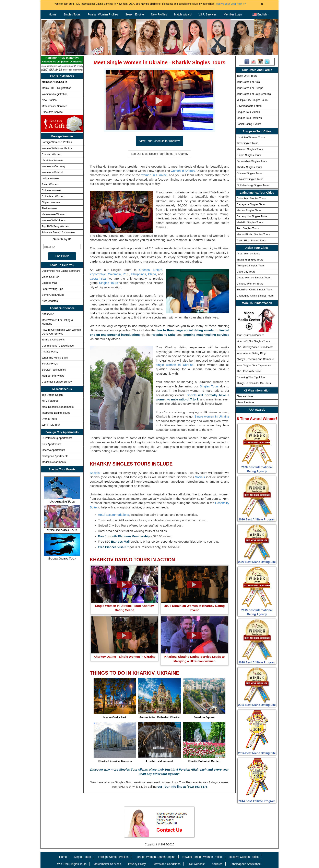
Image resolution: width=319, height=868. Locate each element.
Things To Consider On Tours (254, 383)
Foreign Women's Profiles (57, 142)
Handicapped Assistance (245, 864)
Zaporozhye (98, 274)
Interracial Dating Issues (56, 413)
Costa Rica (98, 279)
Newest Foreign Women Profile (202, 857)
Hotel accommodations (113, 515)
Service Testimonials (54, 370)
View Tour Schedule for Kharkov (160, 141)
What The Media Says (55, 358)
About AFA (48, 314)
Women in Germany (53, 166)
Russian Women (51, 154)
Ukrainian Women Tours (251, 137)
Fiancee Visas (245, 396)
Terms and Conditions (167, 864)
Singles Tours (72, 14)
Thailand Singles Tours (250, 260)
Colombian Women (53, 196)
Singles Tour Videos (248, 112)
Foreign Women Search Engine (156, 857)
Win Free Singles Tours (72, 864)
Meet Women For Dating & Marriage (57, 322)
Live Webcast (196, 864)
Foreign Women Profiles (103, 14)
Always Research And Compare (255, 359)
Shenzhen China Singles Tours (255, 290)
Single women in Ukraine (212, 416)
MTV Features (50, 401)
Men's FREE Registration (57, 88)
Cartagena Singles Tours (251, 204)
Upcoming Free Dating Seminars (61, 271)
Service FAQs (50, 364)
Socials (192, 395)
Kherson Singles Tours (250, 149)
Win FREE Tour (51, 425)
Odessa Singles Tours (249, 173)
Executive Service (52, 112)
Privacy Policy (50, 352)
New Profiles (159, 14)
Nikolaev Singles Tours (250, 179)
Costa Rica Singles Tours (251, 240)
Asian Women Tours (248, 254)
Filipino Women (51, 202)
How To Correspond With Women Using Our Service (61, 332)
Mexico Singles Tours (249, 210)
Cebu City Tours (246, 272)
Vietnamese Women (54, 214)
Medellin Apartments (54, 462)
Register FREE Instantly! (62, 60)
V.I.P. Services (208, 14)
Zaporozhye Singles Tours (252, 161)
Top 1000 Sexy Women (55, 226)
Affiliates (217, 864)
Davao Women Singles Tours (254, 278)
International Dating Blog (251, 353)
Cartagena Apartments (55, 456)
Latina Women (50, 178)
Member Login (233, 14)
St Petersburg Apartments (57, 438)
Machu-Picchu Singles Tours (253, 234)
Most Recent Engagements (58, 407)
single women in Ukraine (175, 365)
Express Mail (49, 283)
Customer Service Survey (57, 382)
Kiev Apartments (51, 444)
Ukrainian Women (52, 160)
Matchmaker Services (54, 106)
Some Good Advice (53, 295)
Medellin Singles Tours (250, 222)
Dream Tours (49, 419)
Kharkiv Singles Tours (249, 167)
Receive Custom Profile (244, 857)
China (152, 274)
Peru (126, 274)
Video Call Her (50, 277)
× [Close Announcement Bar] (262, 4)
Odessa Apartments (53, 450)
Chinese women (51, 190)
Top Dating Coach (52, 395)
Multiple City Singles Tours (252, 100)
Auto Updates (50, 301)
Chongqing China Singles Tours (255, 296)
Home (53, 14)
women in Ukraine (154, 175)
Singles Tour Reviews (249, 118)
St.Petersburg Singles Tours (253, 185)
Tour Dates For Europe (250, 88)
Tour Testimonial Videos (251, 335)
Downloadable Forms (249, 106)
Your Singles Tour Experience (254, 365)
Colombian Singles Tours (251, 198)
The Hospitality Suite (249, 371)
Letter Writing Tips (52, 289)
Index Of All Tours (247, 76)
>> (230, 4)
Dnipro (158, 270)
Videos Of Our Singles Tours (253, 341)
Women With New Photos (57, 148)
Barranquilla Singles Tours (252, 216)
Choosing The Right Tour (251, 377)
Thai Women (49, 208)
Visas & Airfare (245, 402)
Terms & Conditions (53, 340)
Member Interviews (53, 376)
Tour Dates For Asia (248, 82)
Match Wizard (183, 14)
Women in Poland (52, 172)
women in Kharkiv (183, 171)
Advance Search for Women (58, 232)
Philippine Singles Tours (251, 266)
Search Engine (134, 14)
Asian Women (50, 184)
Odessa (144, 270)
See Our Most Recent (159, 154)
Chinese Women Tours (250, 284)
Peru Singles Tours (248, 228)
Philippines (139, 274)
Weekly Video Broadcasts (255, 347)
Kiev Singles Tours (247, 143)
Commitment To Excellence (58, 346)
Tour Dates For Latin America (254, 94)
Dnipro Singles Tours (249, 155)
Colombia (114, 274)
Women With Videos (54, 220)
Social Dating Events (249, 124)
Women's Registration (55, 94)
